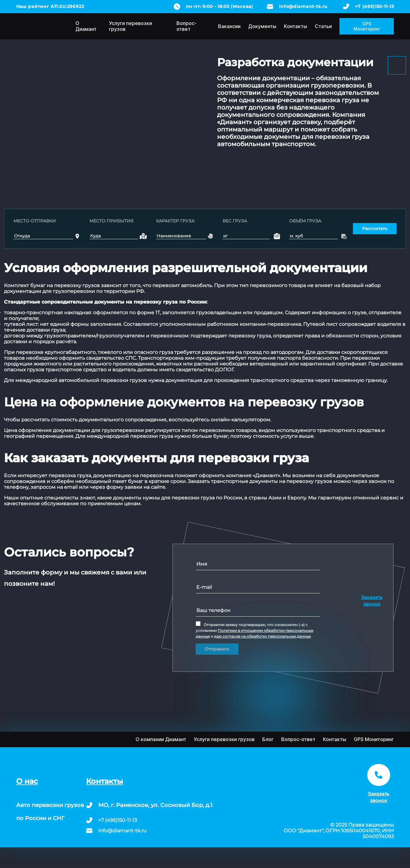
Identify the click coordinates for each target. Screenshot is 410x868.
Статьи (323, 26)
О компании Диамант (161, 739)
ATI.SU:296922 (67, 6)
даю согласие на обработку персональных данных (262, 636)
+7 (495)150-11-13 (374, 6)
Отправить (217, 649)
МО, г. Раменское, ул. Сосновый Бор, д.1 (155, 805)
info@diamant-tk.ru (303, 6)
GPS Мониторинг (367, 26)
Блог (268, 739)
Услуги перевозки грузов (131, 26)
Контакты (296, 26)
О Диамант (86, 26)
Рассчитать (375, 229)
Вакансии (229, 26)
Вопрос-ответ (187, 26)
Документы (262, 26)
